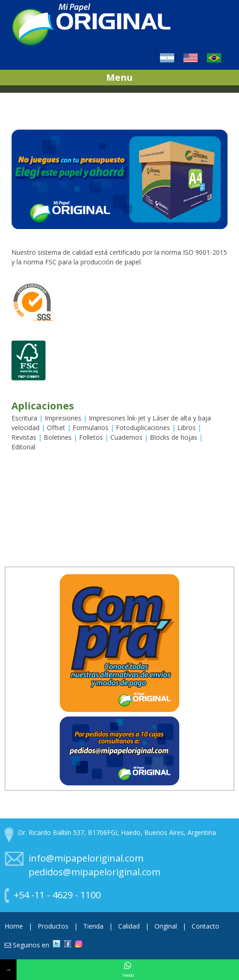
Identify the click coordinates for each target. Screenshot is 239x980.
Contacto (205, 926)
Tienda (94, 926)
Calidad (130, 926)
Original (167, 926)
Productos (54, 926)
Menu (119, 77)
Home (15, 926)
